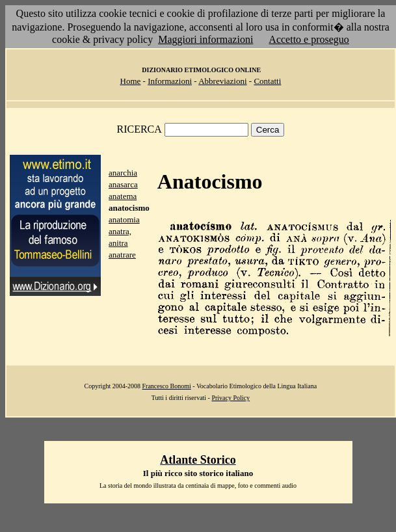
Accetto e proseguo (309, 39)
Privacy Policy (231, 398)
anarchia (123, 173)
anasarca (123, 184)
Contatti (267, 81)
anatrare (122, 255)
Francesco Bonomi (167, 386)
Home (131, 81)
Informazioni (170, 81)
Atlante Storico (198, 460)
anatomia (124, 219)
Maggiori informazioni (205, 39)
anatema (123, 196)
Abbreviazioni (222, 81)
